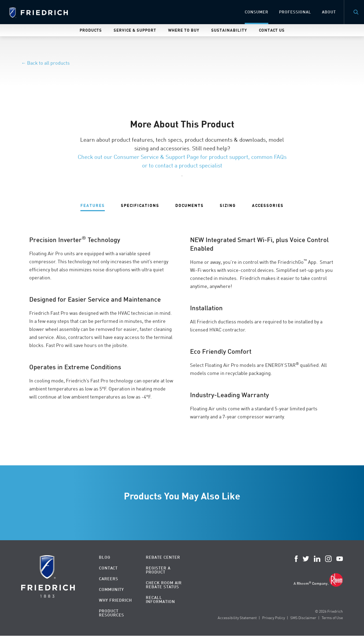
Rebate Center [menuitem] (163, 557)
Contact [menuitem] (108, 568)
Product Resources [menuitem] (112, 613)
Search (356, 12)
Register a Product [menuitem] (158, 570)
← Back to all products (45, 63)
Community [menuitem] (111, 589)
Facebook (296, 559)
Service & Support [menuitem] (135, 30)
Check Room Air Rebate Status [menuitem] (164, 585)
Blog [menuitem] (105, 557)
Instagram (328, 559)
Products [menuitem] (91, 30)
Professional (295, 12)
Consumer (257, 12)
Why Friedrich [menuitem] (115, 600)
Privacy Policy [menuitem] (274, 618)
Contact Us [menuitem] (272, 30)
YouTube (340, 559)
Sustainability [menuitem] (229, 30)
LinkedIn (317, 559)
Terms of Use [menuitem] (332, 618)
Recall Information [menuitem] (160, 600)
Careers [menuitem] (109, 579)
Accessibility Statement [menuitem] (237, 618)
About (329, 12)
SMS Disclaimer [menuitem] (303, 618)
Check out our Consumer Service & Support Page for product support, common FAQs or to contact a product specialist (182, 161)
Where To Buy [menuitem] (184, 30)
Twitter (306, 559)
